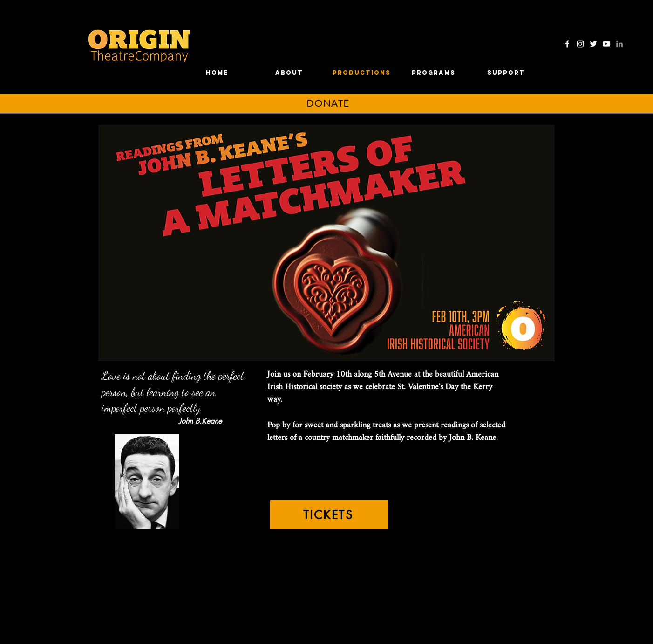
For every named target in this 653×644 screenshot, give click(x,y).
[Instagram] (580, 44)
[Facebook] (567, 44)
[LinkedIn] (619, 44)
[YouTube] (606, 44)
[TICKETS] (329, 515)
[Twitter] (593, 44)
